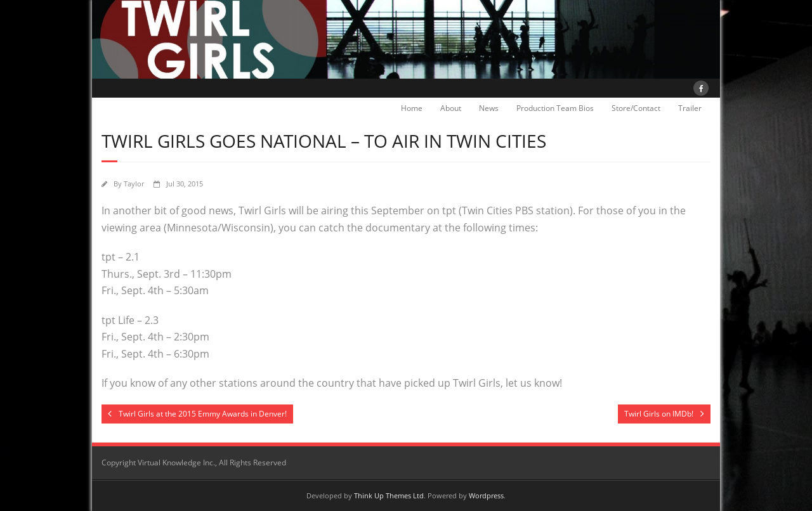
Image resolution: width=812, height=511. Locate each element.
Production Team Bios (555, 108)
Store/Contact (636, 108)
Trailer (690, 108)
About (451, 108)
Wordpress (486, 495)
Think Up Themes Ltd (389, 495)
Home (412, 108)
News (489, 108)
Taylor (134, 184)
